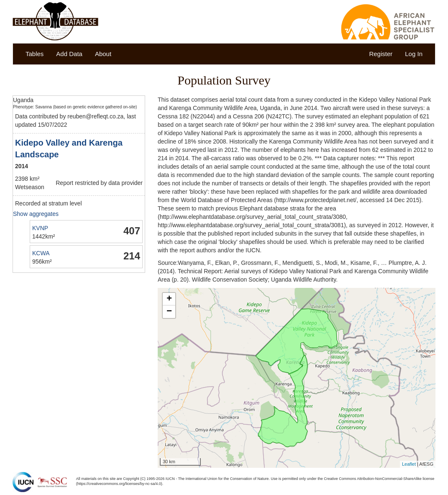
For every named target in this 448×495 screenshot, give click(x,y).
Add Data (69, 54)
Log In (414, 54)
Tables (35, 54)
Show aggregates (36, 214)
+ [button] (169, 299)
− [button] (169, 312)
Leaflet (409, 464)
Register (381, 54)
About (103, 54)
